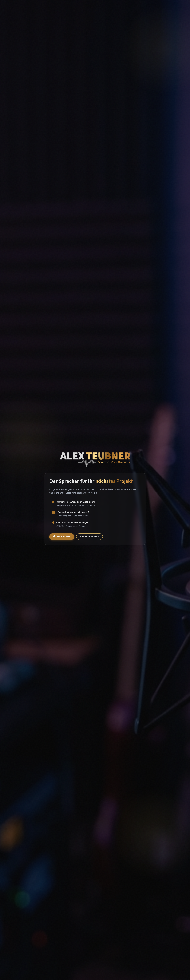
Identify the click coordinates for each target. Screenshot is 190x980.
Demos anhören (62, 536)
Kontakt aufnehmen (89, 537)
